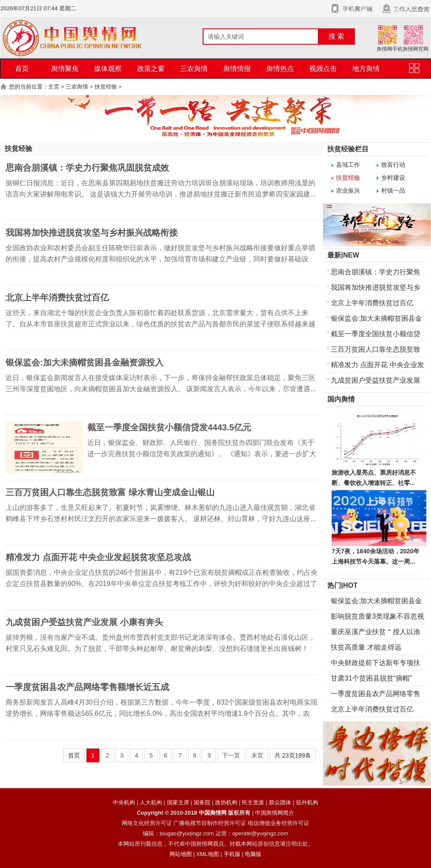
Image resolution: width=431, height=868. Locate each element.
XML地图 (208, 854)
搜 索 (336, 36)
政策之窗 (151, 69)
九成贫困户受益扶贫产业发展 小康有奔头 (84, 622)
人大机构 (151, 802)
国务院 (202, 802)
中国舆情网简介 (275, 813)
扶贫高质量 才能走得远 (366, 647)
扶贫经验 (106, 87)
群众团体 (280, 802)
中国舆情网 (213, 813)
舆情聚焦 (65, 69)
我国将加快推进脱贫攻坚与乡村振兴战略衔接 (92, 233)
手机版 (232, 854)
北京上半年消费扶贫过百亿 (57, 298)
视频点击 (323, 69)
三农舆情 (194, 69)
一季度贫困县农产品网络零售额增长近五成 (87, 687)
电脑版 (253, 854)
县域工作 (348, 165)
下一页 (231, 755)
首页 (22, 69)
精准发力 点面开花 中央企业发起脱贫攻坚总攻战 (98, 557)
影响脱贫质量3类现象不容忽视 (377, 616)
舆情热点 (280, 69)
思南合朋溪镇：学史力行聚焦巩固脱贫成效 (87, 168)
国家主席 (178, 802)
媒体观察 (108, 69)
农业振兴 (348, 190)
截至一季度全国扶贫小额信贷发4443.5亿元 (169, 427)
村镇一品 (393, 190)
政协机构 (226, 802)
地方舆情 (366, 69)
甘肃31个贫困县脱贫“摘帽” (371, 678)
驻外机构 (307, 802)
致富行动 (393, 165)
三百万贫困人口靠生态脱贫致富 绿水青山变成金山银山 (110, 492)
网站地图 (181, 854)
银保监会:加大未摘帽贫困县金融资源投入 (85, 362)
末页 (257, 755)
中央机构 (124, 802)
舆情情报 (237, 69)
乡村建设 (393, 178)
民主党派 (253, 802)
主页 (54, 87)
